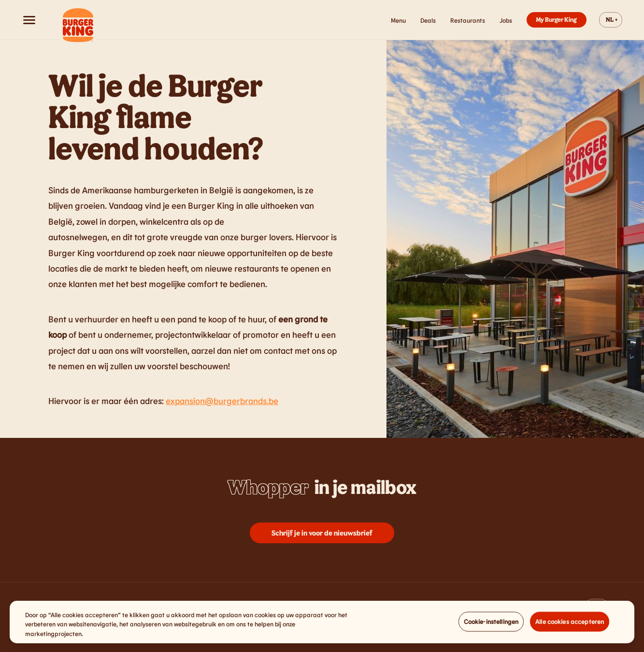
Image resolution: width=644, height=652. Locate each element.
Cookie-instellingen (491, 626)
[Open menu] (29, 20)
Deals (428, 20)
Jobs (506, 20)
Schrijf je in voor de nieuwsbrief (322, 533)
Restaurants (468, 20)
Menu (398, 20)
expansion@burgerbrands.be (222, 401)
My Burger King (556, 19)
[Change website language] (611, 20)
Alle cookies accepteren (570, 626)
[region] (322, 627)
